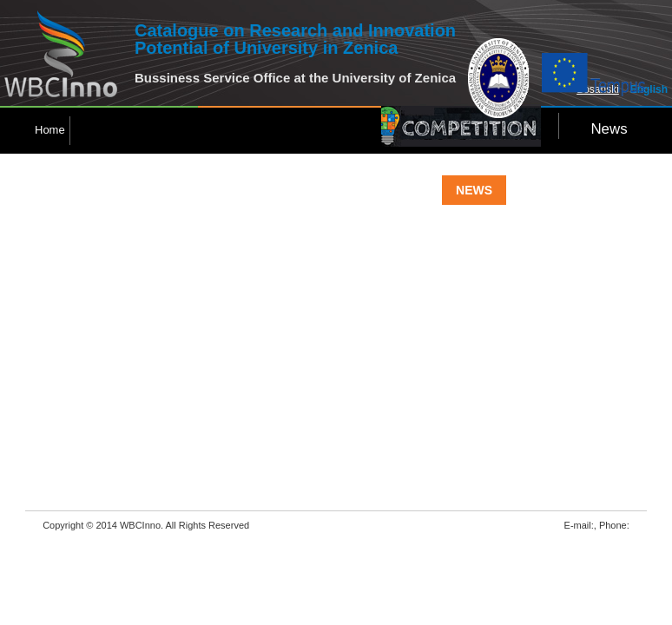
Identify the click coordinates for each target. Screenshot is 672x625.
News (609, 129)
